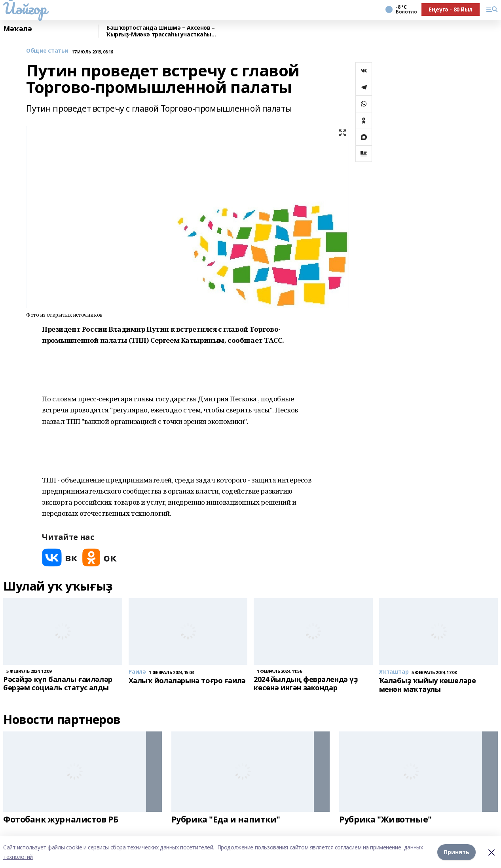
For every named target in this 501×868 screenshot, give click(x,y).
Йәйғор (25, 8)
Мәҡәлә (17, 29)
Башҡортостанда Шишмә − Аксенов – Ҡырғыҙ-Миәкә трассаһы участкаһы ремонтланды (161, 31)
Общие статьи (47, 51)
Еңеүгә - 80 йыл (451, 9)
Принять (456, 852)
